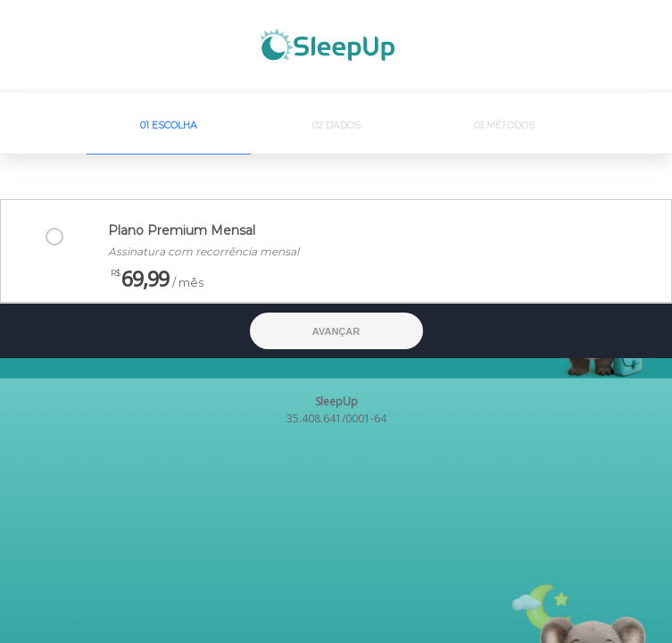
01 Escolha (169, 125)
